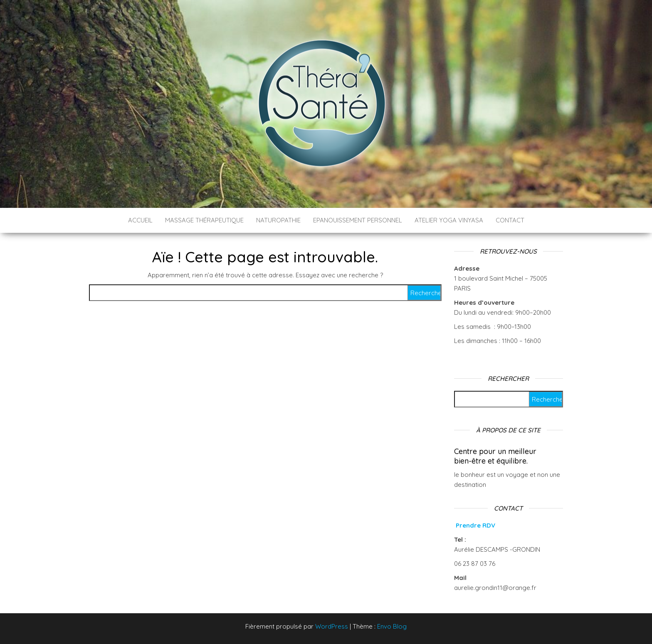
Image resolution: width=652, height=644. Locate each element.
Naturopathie (278, 220)
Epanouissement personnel (358, 220)
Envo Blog (392, 626)
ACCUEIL (140, 220)
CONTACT (510, 220)
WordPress (332, 626)
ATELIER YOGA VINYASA (449, 220)
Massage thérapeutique (204, 220)
